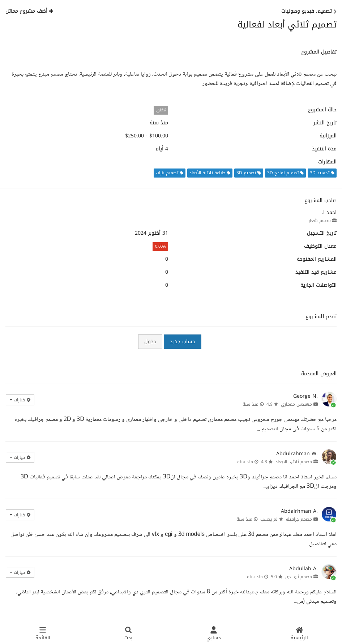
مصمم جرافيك (299, 519)
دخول (150, 342)
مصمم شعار (320, 221)
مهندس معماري (296, 404)
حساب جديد (183, 342)
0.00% (161, 246)
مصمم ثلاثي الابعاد (294, 462)
